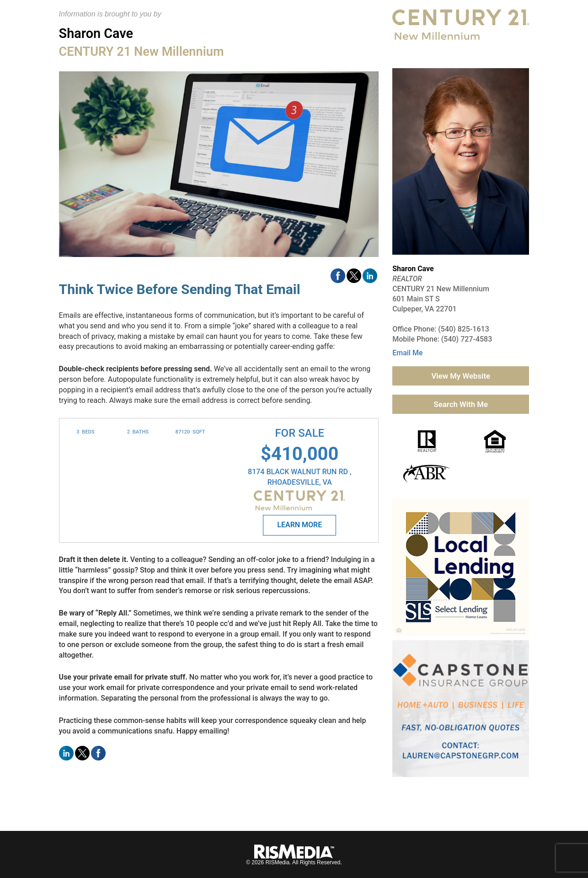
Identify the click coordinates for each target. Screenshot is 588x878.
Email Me (407, 353)
